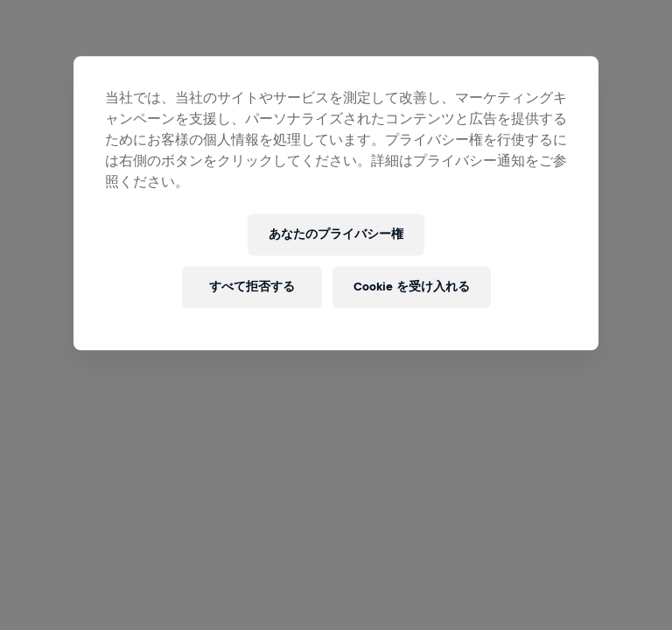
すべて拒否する (252, 287)
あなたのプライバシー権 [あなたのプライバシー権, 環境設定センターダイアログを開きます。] (336, 235)
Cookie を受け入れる (412, 287)
